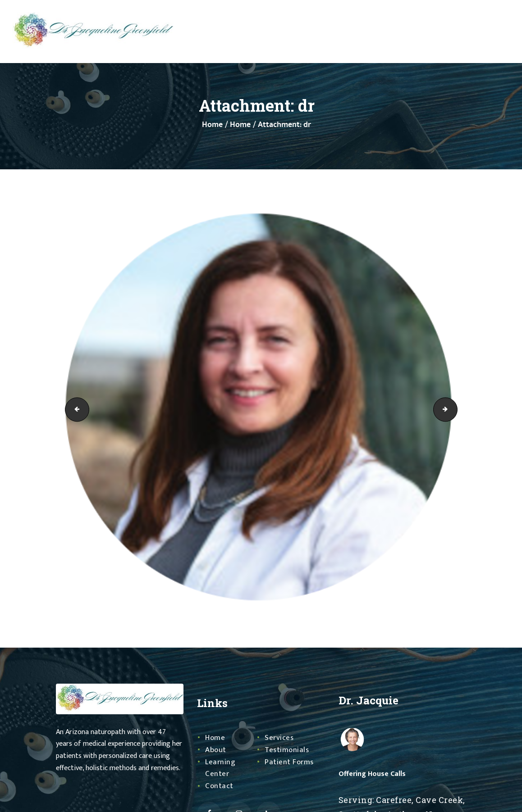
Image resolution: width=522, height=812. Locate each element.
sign (454, 409)
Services (279, 738)
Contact (220, 786)
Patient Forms (290, 762)
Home (212, 125)
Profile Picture (74, 409)
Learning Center (221, 768)
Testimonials (288, 750)
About (216, 750)
